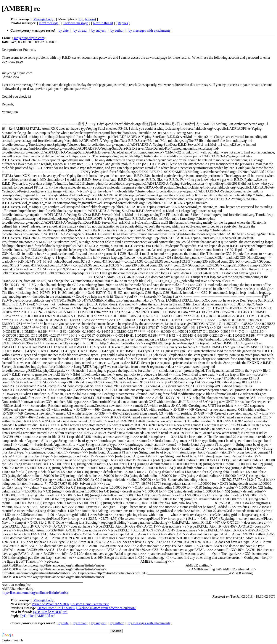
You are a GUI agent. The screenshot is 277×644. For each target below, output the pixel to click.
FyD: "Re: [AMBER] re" (50, 612)
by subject (98, 30)
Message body (43, 19)
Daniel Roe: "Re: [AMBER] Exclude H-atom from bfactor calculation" (87, 608)
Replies (123, 23)
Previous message (76, 23)
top (81, 19)
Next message (49, 23)
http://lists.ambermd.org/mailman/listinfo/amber (35, 593)
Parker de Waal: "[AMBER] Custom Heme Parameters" (70, 604)
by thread (80, 30)
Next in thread (103, 23)
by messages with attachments (149, 30)
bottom (90, 19)
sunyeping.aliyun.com (29, 38)
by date (64, 30)
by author (117, 30)
